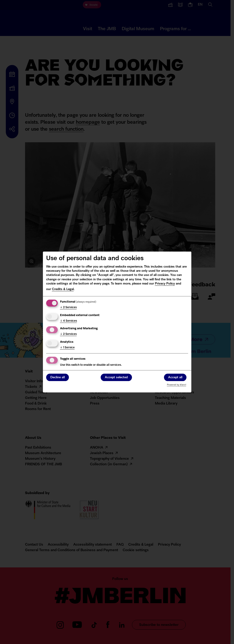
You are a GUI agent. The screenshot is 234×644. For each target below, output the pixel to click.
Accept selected (116, 378)
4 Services (69, 321)
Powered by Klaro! (177, 385)
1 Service (67, 348)
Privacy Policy (165, 284)
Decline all (58, 378)
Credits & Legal (63, 289)
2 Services (68, 307)
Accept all (175, 378)
